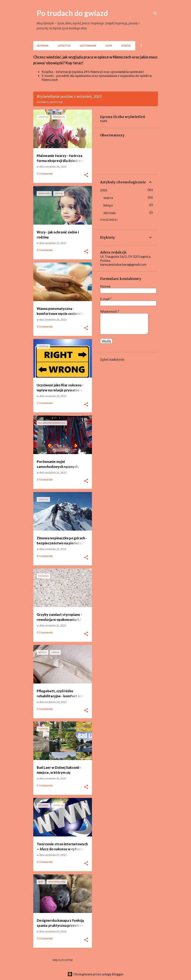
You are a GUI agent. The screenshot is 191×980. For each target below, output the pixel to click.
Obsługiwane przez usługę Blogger (95, 974)
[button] (86, 175)
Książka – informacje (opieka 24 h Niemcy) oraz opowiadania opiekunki (93, 72)
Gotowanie (88, 46)
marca (108, 198)
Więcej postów (63, 960)
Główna (43, 46)
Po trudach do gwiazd (72, 13)
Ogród (126, 46)
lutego (108, 205)
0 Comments (45, 174)
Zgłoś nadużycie (112, 360)
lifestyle (64, 46)
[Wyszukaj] (155, 13)
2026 (104, 190)
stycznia (110, 213)
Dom (109, 46)
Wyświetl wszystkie (50, 102)
